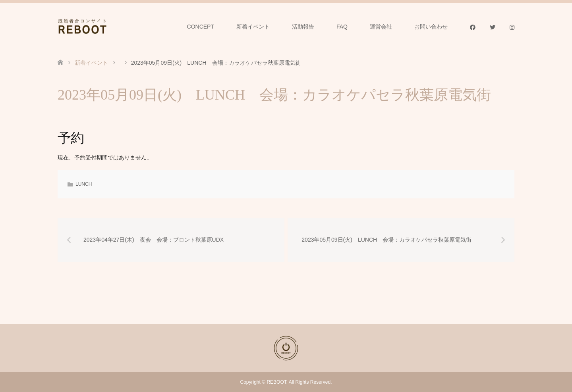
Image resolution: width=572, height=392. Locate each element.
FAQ (342, 27)
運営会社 (381, 27)
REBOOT (276, 382)
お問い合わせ (431, 27)
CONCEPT (201, 27)
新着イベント (253, 27)
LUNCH (84, 184)
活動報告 (303, 27)
